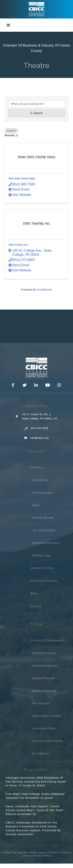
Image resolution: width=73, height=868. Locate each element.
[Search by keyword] (36, 104)
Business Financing (44, 691)
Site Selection (41, 703)
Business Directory (44, 581)
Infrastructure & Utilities (47, 716)
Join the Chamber (44, 530)
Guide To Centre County (47, 741)
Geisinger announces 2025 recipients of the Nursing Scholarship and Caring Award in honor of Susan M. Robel (36, 782)
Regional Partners (43, 678)
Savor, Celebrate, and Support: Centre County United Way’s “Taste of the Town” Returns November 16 (35, 810)
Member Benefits (43, 518)
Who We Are (40, 480)
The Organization (43, 493)
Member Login (41, 555)
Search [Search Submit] (36, 113)
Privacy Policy (42, 856)
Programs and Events (46, 543)
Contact (36, 606)
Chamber (37, 467)
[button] (8, 25)
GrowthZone (44, 290)
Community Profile (44, 728)
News (36, 505)
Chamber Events (42, 568)
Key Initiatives (40, 754)
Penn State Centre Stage (22, 179)
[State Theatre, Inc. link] (36, 224)
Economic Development (48, 640)
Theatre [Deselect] (11, 131)
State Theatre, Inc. (18, 245)
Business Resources (45, 666)
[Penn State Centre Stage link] (36, 157)
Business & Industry (44, 653)
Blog (34, 593)
